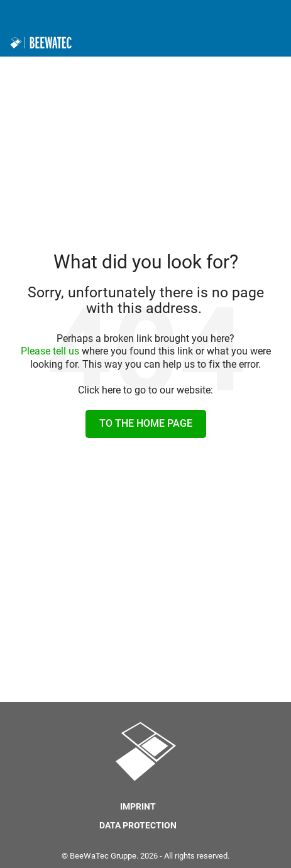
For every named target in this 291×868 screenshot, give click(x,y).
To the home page (146, 423)
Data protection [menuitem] (138, 826)
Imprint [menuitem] (138, 807)
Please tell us (50, 351)
